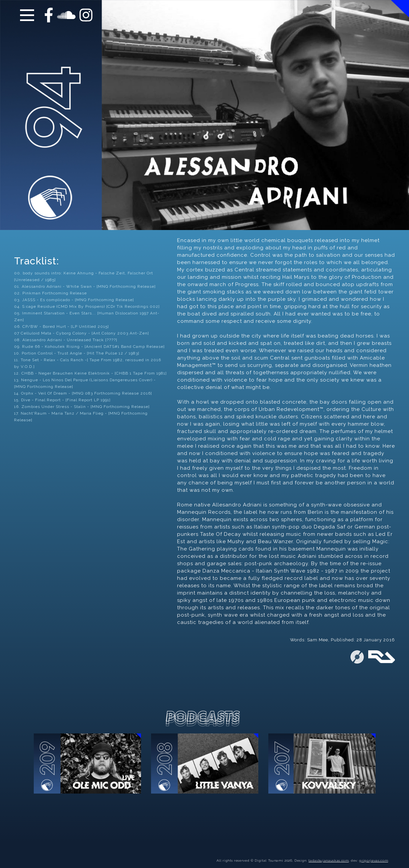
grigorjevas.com (374, 853)
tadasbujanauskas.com (328, 853)
